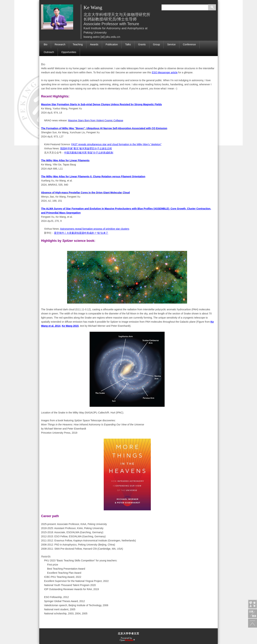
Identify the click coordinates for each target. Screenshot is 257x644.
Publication (112, 44)
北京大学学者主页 (128, 633)
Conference (189, 44)
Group (156, 44)
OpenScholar (127, 639)
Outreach (49, 52)
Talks (128, 44)
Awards (94, 44)
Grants (142, 44)
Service (171, 44)
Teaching (78, 44)
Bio (46, 44)
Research (60, 44)
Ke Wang (93, 7)
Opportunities (69, 52)
